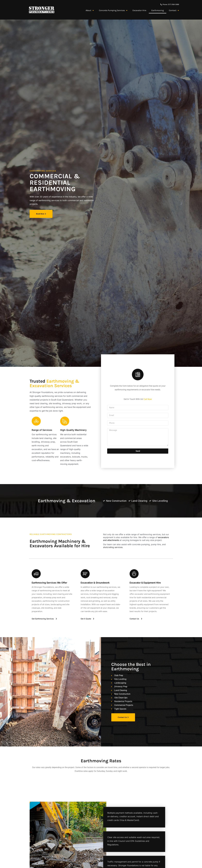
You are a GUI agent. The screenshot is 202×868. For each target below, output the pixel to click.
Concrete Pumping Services (113, 10)
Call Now (148, 399)
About (90, 10)
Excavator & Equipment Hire (145, 583)
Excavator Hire (139, 10)
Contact (174, 10)
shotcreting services (113, 547)
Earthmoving (158, 10)
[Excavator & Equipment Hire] (134, 574)
